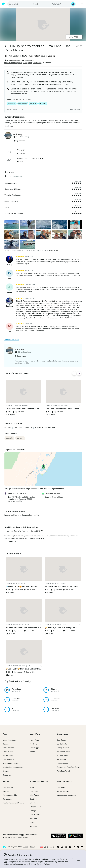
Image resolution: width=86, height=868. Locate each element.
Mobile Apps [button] (34, 748)
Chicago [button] (33, 811)
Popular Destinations (39, 781)
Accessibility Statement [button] (11, 763)
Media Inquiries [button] (8, 748)
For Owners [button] (34, 744)
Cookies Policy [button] (8, 759)
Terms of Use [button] (8, 752)
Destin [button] (32, 822)
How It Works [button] (35, 740)
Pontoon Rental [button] (63, 755)
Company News (8, 787)
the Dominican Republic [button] (13, 63)
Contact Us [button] (7, 775)
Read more (10, 541)
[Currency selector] (44, 847)
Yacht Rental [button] (62, 759)
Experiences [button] (62, 734)
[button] (24, 392)
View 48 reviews (12, 340)
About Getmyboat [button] (9, 740)
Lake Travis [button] (34, 803)
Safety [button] (32, 752)
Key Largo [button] (34, 818)
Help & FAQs (62, 787)
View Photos (74, 37)
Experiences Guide (10, 795)
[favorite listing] (81, 46)
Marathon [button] (33, 826)
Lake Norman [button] (35, 814)
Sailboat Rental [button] (62, 763)
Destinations (7, 799)
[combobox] (20, 4)
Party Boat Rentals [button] (64, 771)
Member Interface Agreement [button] (14, 767)
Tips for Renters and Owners (13, 803)
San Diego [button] (34, 799)
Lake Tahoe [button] (34, 795)
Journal (6, 781)
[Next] (79, 373)
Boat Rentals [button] (62, 740)
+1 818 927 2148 (63, 791)
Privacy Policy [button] (43, 864)
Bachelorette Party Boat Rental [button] (68, 767)
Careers (6, 744)
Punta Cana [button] (37, 63)
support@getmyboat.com (66, 795)
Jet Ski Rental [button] (62, 744)
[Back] (74, 373)
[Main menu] (82, 4)
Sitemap (6, 771)
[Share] (78, 46)
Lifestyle (6, 791)
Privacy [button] (32, 847)
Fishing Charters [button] (63, 748)
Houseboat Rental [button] (64, 752)
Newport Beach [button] (36, 807)
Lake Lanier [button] (34, 791)
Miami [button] (32, 787)
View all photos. (54, 251)
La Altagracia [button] (27, 63)
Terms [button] (26, 847)
